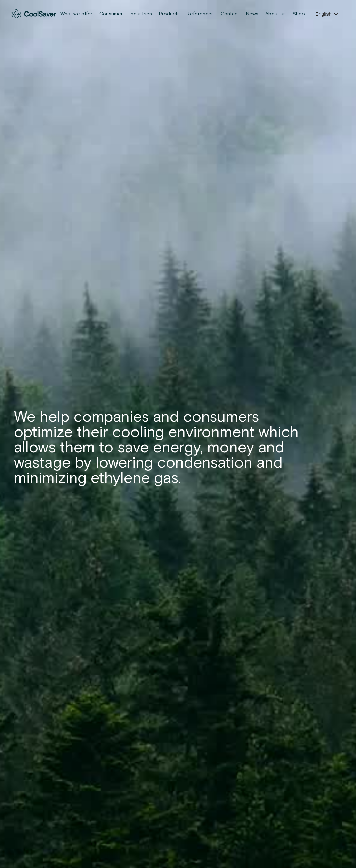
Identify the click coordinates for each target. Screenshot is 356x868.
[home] (34, 14)
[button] (327, 14)
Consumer (111, 14)
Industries (141, 14)
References (200, 14)
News (252, 14)
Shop (299, 14)
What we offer (76, 14)
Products (169, 14)
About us (276, 14)
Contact (230, 14)
